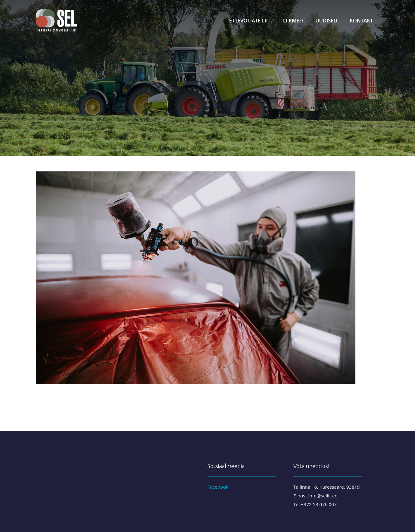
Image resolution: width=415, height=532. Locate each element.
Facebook (218, 487)
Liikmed (293, 21)
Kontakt (361, 21)
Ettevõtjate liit (250, 21)
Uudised (326, 21)
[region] (207, 78)
